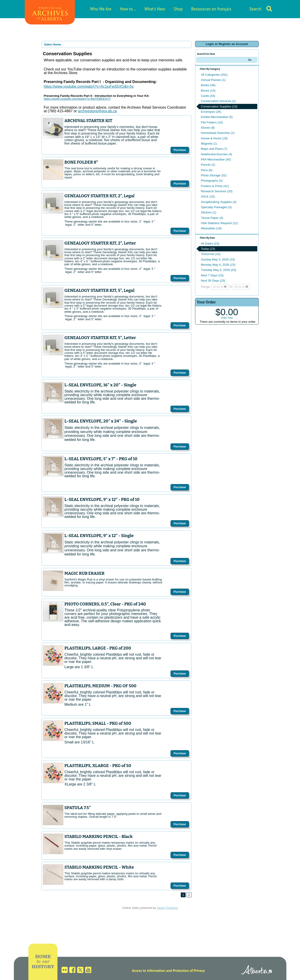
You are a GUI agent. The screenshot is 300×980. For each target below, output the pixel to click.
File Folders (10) (212, 122)
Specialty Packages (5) (216, 207)
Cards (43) (208, 96)
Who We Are (101, 9)
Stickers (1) (209, 212)
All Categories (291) (214, 75)
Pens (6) (207, 170)
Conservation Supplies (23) (219, 106)
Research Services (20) (217, 191)
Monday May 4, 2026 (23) (218, 265)
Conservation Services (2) (218, 101)
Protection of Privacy (189, 970)
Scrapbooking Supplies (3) (219, 202)
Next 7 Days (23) (212, 275)
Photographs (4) (212, 181)
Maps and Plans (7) (214, 149)
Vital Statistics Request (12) (219, 223)
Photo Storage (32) (214, 175)
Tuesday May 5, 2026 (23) (219, 270)
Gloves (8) (208, 128)
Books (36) (208, 85)
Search (255, 9)
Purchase (180, 150)
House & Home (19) (214, 138)
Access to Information (148, 970)
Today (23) (208, 249)
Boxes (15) (208, 91)
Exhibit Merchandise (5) (217, 117)
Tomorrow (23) (211, 254)
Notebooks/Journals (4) (217, 154)
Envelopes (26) (211, 112)
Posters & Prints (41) (215, 186)
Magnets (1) (209, 144)
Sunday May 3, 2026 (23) (218, 259)
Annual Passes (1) (213, 80)
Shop (178, 9)
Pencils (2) (208, 165)
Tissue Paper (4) (212, 218)
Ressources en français (211, 9)
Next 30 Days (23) (213, 281)
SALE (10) (208, 196)
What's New (155, 9)
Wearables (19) (211, 228)
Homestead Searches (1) (218, 133)
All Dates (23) (210, 244)
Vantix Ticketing (167, 908)
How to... (128, 9)
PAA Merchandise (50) (216, 159)
